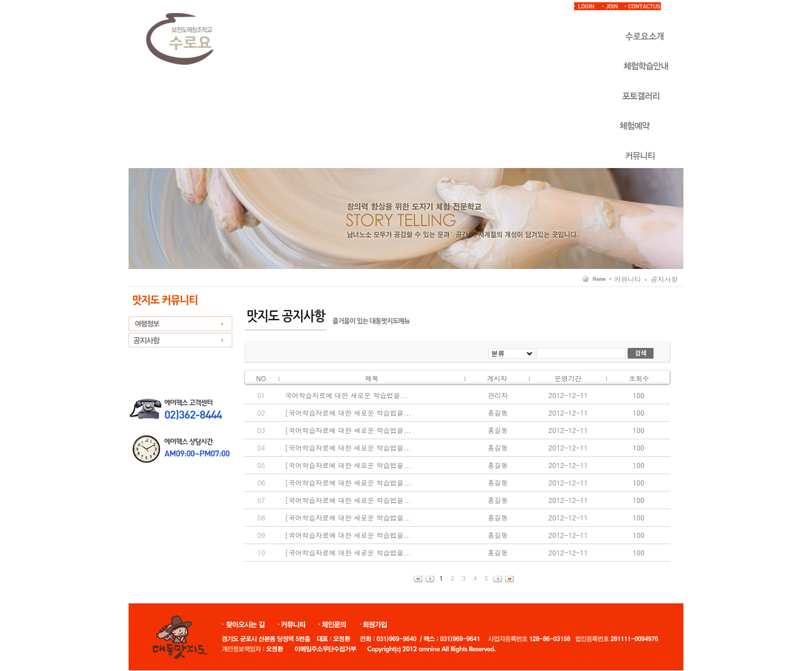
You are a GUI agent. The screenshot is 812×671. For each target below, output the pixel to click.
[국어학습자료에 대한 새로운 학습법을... (348, 412)
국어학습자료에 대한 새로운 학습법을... (346, 395)
